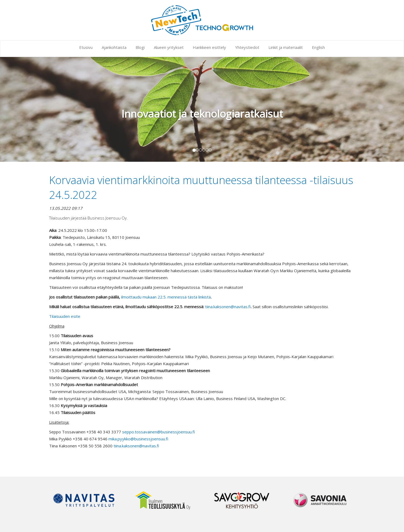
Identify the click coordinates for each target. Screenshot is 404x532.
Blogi (140, 47)
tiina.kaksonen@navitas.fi (228, 307)
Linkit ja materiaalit (286, 47)
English (318, 47)
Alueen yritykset (169, 47)
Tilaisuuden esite (65, 316)
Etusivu (86, 47)
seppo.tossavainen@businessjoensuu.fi (159, 432)
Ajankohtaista (114, 47)
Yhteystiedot (247, 47)
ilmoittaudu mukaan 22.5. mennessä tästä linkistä (166, 297)
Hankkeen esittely (209, 47)
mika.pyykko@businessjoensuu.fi (138, 439)
